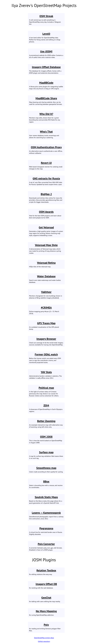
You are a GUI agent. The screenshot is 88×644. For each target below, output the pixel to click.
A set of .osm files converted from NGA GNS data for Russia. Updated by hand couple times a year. (46, 181)
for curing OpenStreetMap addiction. (46, 613)
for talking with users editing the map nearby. (46, 599)
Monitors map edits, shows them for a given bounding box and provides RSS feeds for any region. (46, 118)
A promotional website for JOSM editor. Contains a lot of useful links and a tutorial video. (46, 54)
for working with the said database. (46, 586)
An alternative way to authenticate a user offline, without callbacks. (46, 150)
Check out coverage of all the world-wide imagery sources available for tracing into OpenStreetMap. (46, 341)
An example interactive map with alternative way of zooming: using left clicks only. (46, 424)
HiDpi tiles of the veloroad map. (46, 264)
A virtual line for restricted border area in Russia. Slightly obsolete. (46, 531)
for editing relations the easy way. (46, 572)
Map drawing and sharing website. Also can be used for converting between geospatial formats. (46, 101)
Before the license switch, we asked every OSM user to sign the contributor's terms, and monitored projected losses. (46, 358)
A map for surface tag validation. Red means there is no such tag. (46, 455)
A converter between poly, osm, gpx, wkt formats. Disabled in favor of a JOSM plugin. (46, 547)
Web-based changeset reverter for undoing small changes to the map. (46, 165)
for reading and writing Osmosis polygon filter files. (46, 627)
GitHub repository (44, 641)
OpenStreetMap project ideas (44, 638)
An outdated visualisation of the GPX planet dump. (46, 326)
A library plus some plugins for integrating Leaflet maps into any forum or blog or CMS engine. (46, 85)
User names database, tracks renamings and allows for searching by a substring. (46, 134)
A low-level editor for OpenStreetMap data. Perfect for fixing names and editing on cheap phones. (46, 37)
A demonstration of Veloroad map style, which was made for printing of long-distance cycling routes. (46, 249)
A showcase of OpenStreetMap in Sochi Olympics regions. (46, 408)
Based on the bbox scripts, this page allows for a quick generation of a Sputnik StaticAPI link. (46, 500)
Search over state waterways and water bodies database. (46, 279)
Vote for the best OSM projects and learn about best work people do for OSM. (46, 214)
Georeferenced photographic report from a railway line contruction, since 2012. (46, 515)
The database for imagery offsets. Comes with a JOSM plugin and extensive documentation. (46, 70)
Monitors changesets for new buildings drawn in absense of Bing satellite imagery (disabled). (46, 295)
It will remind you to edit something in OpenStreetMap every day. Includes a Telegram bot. (46, 20)
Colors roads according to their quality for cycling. (46, 469)
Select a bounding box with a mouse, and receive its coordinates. (46, 484)
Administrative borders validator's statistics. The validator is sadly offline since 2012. (46, 375)
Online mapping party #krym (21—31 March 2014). (46, 310)
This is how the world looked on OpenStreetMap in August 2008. (46, 439)
